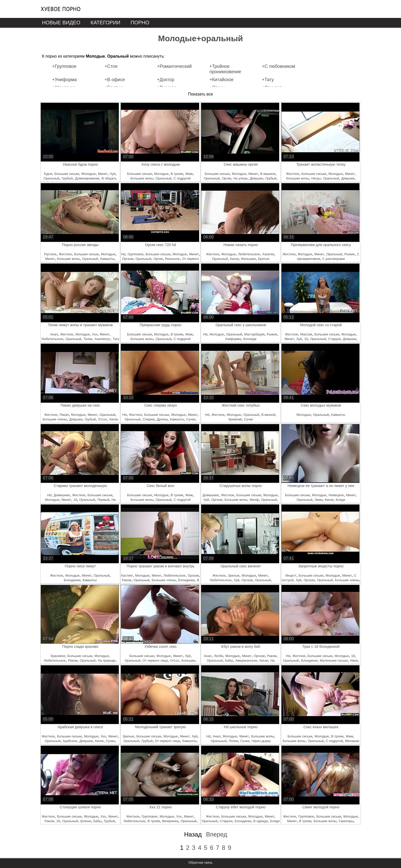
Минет (103, 174)
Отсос (103, 419)
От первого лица (155, 660)
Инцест (291, 575)
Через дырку (261, 741)
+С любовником (279, 66)
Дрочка (162, 419)
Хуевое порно (61, 9)
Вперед (216, 834)
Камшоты (107, 259)
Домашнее (62, 495)
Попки (233, 741)
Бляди (341, 500)
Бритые (264, 259)
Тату (116, 339)
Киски (235, 259)
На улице (241, 178)
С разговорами (333, 259)
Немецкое (336, 495)
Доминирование (87, 178)
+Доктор (166, 80)
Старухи (334, 339)
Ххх (95, 334)
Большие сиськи (67, 174)
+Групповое (64, 66)
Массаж (306, 334)
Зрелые (234, 575)
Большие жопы (142, 178)
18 (306, 339)
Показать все (201, 94)
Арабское (70, 741)
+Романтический (174, 66)
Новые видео (61, 23)
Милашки (352, 741)
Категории (105, 23)
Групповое (135, 254)
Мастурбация (254, 334)
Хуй (113, 174)
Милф (254, 500)
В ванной (268, 415)
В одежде (261, 821)
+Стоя (111, 66)
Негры (316, 178)
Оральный (51, 178)
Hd (123, 254)
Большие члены (55, 419)
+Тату (268, 80)
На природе (107, 660)
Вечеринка (170, 821)
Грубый (67, 178)
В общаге (109, 178)
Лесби (218, 656)
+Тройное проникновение (225, 69)
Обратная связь (201, 862)
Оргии (227, 178)
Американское (246, 660)
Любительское (249, 254)
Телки (88, 339)
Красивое (58, 656)
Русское (50, 254)
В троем (177, 174)
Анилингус (102, 339)
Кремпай (235, 419)
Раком (127, 580)
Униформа (233, 339)
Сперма (149, 419)
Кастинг (127, 575)
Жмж (189, 174)
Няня (354, 660)
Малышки (248, 259)
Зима (319, 500)
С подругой (182, 178)
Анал (54, 334)
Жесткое (293, 174)
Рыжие (349, 254)
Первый (103, 500)
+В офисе (115, 80)
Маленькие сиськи (334, 660)
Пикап (64, 415)
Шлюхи (86, 821)
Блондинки (72, 580)
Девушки (257, 178)
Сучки (191, 419)
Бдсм (48, 174)
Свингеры (346, 821)
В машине (268, 174)
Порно (140, 23)
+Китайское (221, 80)
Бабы (229, 660)
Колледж (250, 339)
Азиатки (268, 254)
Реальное (172, 259)
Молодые (88, 174)
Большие (188, 660)
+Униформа (64, 80)
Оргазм (128, 259)
